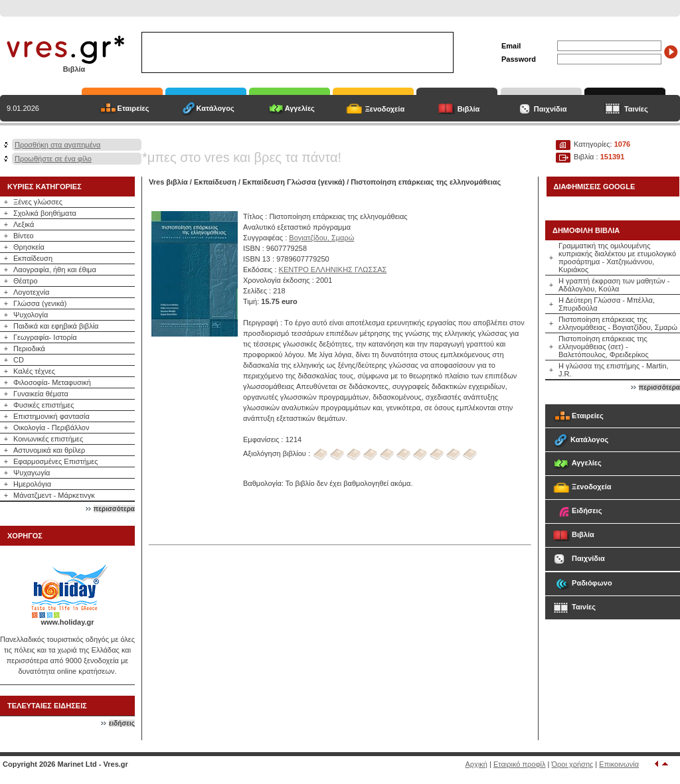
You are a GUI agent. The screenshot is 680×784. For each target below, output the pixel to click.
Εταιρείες (133, 108)
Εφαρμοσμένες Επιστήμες (56, 461)
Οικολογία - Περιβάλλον (51, 428)
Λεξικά (24, 224)
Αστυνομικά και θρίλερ (49, 450)
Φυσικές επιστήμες (44, 405)
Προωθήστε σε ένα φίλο (53, 159)
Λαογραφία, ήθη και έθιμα (55, 270)
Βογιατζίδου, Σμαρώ (321, 238)
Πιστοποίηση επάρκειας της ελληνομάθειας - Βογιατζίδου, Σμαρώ (618, 323)
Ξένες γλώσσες (38, 202)
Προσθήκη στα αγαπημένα (57, 145)
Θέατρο (26, 281)
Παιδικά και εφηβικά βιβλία (56, 326)
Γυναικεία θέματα (41, 394)
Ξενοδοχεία (385, 109)
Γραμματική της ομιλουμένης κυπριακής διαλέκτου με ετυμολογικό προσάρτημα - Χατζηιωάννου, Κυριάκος (617, 258)
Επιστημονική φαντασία (51, 416)
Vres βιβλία (168, 182)
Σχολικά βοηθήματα (45, 213)
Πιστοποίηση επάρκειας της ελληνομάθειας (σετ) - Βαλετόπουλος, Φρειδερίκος (604, 347)
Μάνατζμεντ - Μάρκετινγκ (54, 495)
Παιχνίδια (551, 109)
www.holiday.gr (67, 622)
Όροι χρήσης (573, 764)
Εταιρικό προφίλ (520, 764)
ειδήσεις (122, 723)
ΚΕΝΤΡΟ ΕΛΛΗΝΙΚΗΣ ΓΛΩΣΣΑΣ (333, 270)
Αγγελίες (300, 108)
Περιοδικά (29, 349)
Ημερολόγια (32, 484)
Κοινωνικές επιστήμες (48, 439)
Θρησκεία (29, 247)
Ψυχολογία (31, 315)
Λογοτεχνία (31, 292)
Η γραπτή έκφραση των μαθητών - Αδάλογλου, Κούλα (614, 285)
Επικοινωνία (619, 764)
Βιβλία (469, 109)
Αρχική (476, 764)
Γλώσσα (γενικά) (40, 303)
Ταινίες (636, 109)
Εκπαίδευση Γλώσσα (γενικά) (294, 182)
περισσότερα (114, 509)
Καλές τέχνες (34, 371)
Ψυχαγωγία (32, 473)
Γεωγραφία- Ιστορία (45, 337)
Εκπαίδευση (33, 258)
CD (19, 360)
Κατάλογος (215, 108)
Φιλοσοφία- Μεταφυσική (52, 382)
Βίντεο (24, 236)
